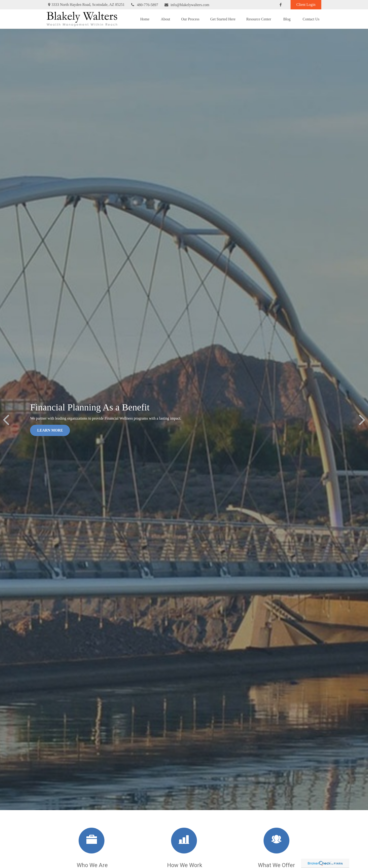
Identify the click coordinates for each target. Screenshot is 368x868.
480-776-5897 (144, 5)
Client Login (306, 5)
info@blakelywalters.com (187, 5)
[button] (145, 19)
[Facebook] (281, 5)
